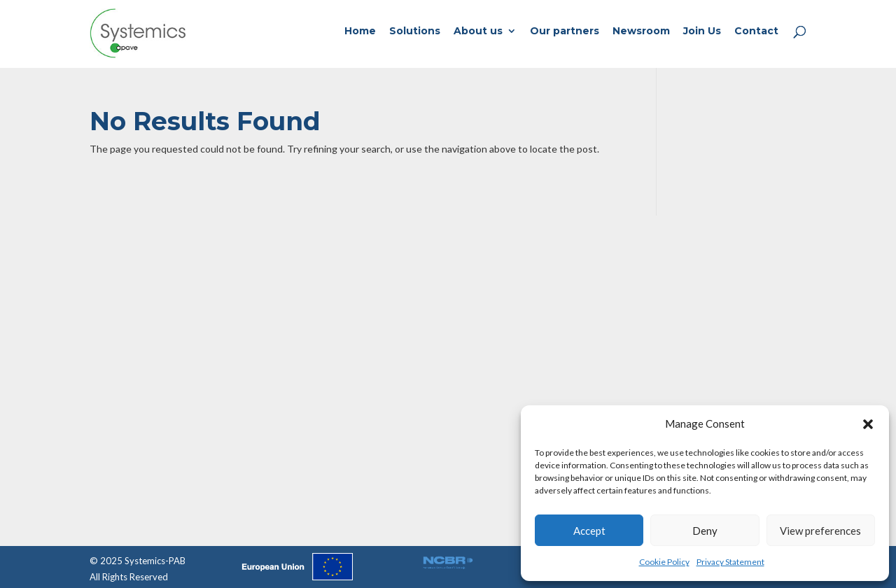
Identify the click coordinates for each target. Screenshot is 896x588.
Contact (756, 31)
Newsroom (641, 31)
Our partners (565, 31)
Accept (589, 531)
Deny (705, 531)
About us (478, 31)
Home (360, 31)
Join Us (702, 31)
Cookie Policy (664, 562)
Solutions (415, 31)
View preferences (820, 531)
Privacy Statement (730, 562)
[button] (868, 424)
